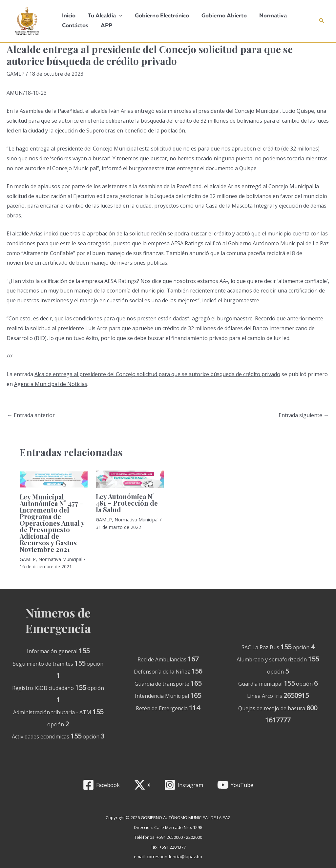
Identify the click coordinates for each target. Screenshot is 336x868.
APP (105, 26)
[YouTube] (235, 785)
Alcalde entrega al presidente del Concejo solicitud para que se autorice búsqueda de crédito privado (157, 374)
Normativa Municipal (60, 559)
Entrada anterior (31, 415)
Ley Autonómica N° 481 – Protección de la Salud (127, 503)
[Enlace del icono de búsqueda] (322, 21)
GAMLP (16, 74)
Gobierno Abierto (220, 16)
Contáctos (74, 26)
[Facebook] (101, 785)
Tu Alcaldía (103, 16)
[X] (142, 785)
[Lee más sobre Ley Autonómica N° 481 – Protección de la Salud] (130, 479)
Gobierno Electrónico (159, 16)
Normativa (267, 16)
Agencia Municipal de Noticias (51, 384)
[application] (117, 16)
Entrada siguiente (304, 415)
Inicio (68, 16)
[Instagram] (184, 785)
